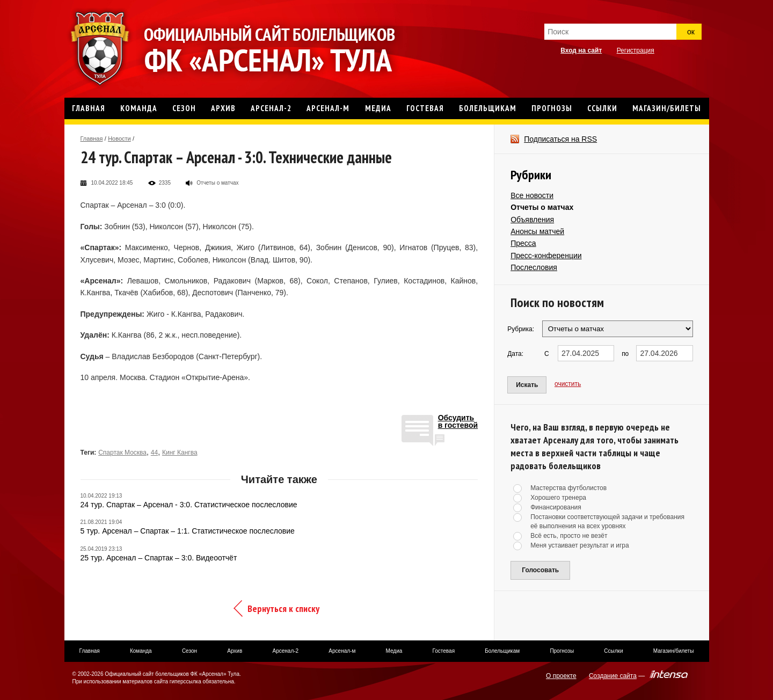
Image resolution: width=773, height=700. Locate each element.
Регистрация (636, 50)
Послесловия (534, 267)
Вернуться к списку (283, 608)
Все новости (532, 195)
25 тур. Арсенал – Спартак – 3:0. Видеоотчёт (159, 558)
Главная (92, 138)
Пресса (523, 243)
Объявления (532, 220)
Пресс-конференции (546, 256)
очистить (568, 384)
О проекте (561, 676)
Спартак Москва (122, 453)
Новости (119, 138)
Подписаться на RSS (560, 139)
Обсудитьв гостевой (458, 422)
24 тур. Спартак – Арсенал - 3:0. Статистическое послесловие (189, 505)
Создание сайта (613, 676)
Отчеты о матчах (542, 207)
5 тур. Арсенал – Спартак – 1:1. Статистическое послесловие (188, 531)
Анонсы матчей (537, 231)
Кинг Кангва (180, 453)
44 (154, 453)
